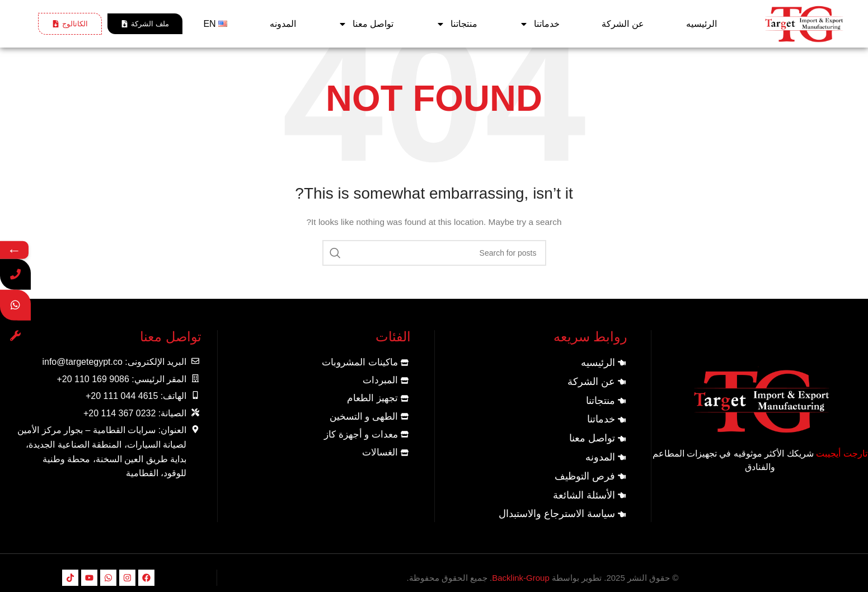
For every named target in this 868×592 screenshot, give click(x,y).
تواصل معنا (366, 24)
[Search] (434, 253)
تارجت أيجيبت (841, 454)
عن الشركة (623, 24)
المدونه (283, 24)
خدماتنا (539, 24)
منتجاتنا (457, 24)
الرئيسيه (702, 24)
